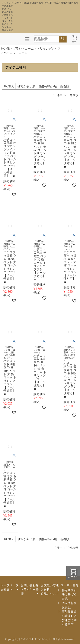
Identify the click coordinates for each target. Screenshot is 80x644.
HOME (5, 48)
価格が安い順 (26, 86)
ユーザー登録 (70, 585)
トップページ (10, 585)
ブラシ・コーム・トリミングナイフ (37, 48)
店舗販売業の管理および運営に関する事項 (69, 618)
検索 (63, 39)
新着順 (65, 86)
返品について (50, 594)
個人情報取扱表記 (69, 605)
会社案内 (7, 589)
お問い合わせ (30, 585)
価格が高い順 (48, 86)
